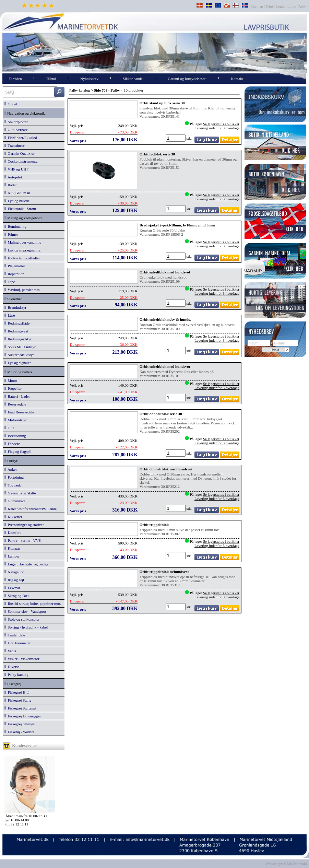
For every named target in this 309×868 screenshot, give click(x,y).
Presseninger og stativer (24, 525)
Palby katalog (16, 675)
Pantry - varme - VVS (23, 540)
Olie (9, 428)
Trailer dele (15, 635)
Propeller (13, 388)
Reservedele (15, 404)
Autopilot (13, 177)
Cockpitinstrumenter (22, 161)
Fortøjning (14, 477)
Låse (10, 315)
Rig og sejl (14, 580)
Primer (11, 234)
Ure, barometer (17, 643)
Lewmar (12, 588)
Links (292, 6)
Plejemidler (15, 266)
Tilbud (51, 79)
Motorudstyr (16, 420)
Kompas (12, 548)
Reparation (14, 274)
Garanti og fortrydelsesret (187, 79)
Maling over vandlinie (23, 242)
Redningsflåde (17, 323)
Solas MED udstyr (20, 347)
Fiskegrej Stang (18, 700)
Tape (10, 282)
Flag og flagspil (18, 451)
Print (269, 6)
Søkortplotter (16, 122)
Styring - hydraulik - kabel (26, 627)
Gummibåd (15, 501)
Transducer (14, 145)
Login (280, 6)
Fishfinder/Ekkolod (21, 138)
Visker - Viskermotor (22, 659)
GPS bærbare (16, 130)
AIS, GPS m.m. (18, 193)
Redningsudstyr (18, 339)
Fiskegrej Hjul (17, 692)
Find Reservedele (19, 412)
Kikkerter (13, 517)
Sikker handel (133, 79)
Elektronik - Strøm (20, 209)
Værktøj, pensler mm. (22, 290)
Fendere (12, 444)
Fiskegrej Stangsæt (20, 708)
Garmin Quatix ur (20, 153)
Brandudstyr (15, 307)
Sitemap (257, 6)
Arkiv (303, 6)
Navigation (14, 572)
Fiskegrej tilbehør (19, 724)
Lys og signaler (18, 363)
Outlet (11, 104)
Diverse (12, 667)
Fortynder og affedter (22, 258)
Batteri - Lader (17, 396)
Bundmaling (15, 226)
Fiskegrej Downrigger (23, 716)
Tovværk (13, 485)
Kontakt (237, 79)
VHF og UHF (16, 169)
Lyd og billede (17, 201)
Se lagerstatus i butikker (221, 124)
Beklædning (15, 436)
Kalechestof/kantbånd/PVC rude (31, 509)
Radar (11, 185)
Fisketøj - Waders (19, 732)
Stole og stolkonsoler (22, 619)
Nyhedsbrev (89, 79)
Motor (11, 380)
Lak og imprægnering (22, 250)
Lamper (12, 556)
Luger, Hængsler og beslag (26, 564)
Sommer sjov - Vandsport (25, 611)
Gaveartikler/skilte (20, 493)
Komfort (13, 532)
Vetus (10, 651)
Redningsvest (16, 331)
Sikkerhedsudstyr (19, 355)
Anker (11, 469)
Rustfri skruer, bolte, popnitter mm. (33, 603)
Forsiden (15, 79)
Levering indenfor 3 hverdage (217, 128)
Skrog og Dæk (17, 596)
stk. (190, 138)
